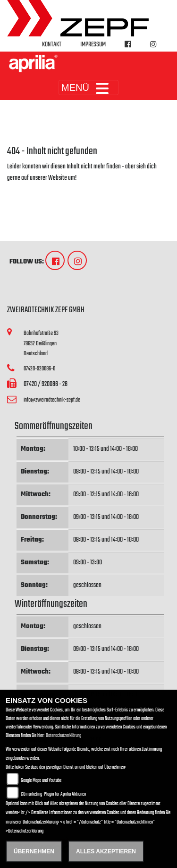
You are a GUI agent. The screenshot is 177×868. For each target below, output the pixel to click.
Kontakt (52, 45)
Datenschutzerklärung (63, 736)
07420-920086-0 (39, 369)
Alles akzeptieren (106, 851)
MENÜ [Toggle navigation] (88, 88)
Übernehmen (34, 851)
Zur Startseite (22, 189)
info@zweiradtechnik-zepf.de (52, 400)
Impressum (93, 45)
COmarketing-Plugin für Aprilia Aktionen (53, 794)
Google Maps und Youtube (41, 781)
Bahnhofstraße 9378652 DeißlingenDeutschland (41, 343)
